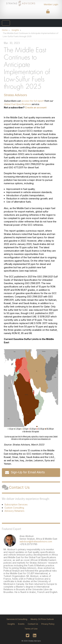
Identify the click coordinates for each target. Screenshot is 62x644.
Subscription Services (16, 504)
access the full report (33, 101)
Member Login (51, 4)
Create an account (36, 107)
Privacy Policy (48, 624)
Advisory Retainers (14, 511)
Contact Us (16, 487)
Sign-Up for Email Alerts (25, 472)
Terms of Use (31, 629)
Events (21, 624)
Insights (15, 30)
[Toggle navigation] (6, 23)
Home (5, 30)
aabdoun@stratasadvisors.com (36, 541)
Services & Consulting (17, 619)
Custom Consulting (14, 508)
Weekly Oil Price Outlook (42, 619)
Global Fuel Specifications (17, 104)
